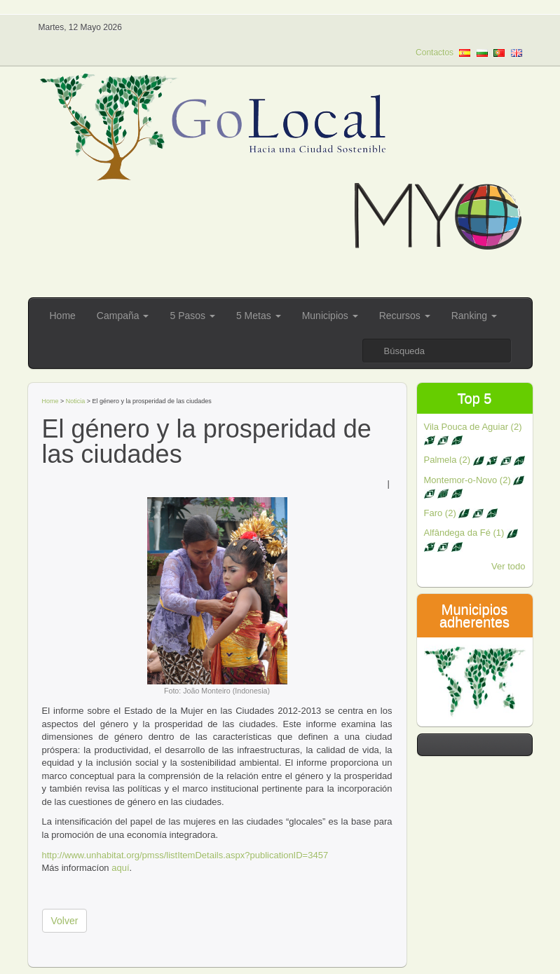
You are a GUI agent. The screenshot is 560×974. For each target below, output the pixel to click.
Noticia (76, 401)
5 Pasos (192, 316)
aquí (120, 868)
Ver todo (508, 566)
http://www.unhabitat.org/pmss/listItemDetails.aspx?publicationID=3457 (185, 855)
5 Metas (259, 316)
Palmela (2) (475, 460)
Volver (65, 921)
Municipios (330, 316)
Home (63, 316)
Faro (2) (461, 513)
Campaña (123, 316)
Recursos (405, 316)
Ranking (474, 316)
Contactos (435, 53)
